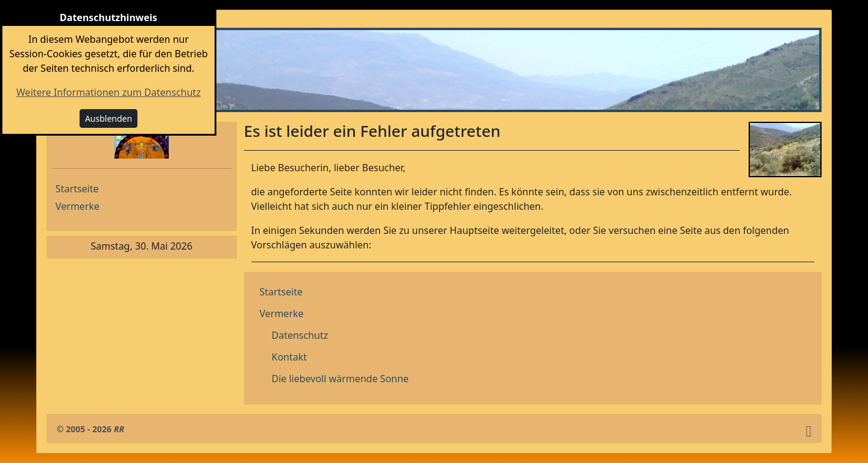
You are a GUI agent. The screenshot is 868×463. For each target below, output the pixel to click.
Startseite (77, 189)
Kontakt (290, 357)
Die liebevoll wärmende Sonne (340, 379)
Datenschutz (300, 335)
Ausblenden (108, 118)
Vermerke (77, 206)
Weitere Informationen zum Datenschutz (108, 92)
